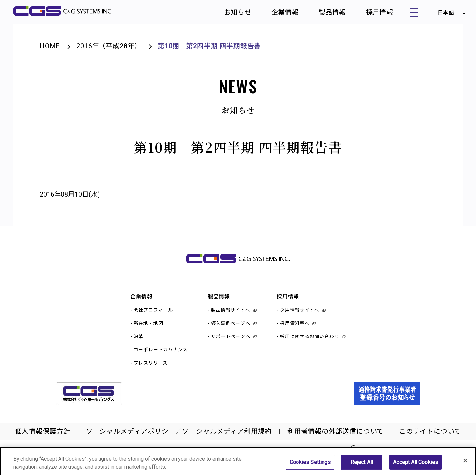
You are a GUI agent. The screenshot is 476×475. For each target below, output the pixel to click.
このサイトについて (430, 433)
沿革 (139, 338)
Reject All (362, 465)
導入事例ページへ (231, 325)
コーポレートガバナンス (161, 352)
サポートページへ (231, 338)
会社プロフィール (153, 312)
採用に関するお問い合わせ (310, 338)
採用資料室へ (295, 325)
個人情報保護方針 (43, 433)
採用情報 (376, 13)
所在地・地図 (148, 325)
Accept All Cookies (416, 465)
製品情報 (329, 13)
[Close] (465, 463)
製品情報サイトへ (231, 312)
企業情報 (281, 13)
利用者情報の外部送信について (336, 433)
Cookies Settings (310, 465)
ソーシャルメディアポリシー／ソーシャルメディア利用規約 (179, 433)
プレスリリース (151, 365)
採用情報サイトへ (300, 312)
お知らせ (234, 13)
